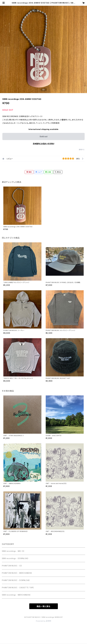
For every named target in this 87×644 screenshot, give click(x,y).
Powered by (44, 621)
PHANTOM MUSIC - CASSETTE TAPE (18, 588)
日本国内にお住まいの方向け (44, 144)
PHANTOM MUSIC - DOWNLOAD (16, 580)
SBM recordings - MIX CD (13, 551)
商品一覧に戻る (44, 606)
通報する (82, 150)
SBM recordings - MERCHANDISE (16, 595)
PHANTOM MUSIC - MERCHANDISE (17, 573)
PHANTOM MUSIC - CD (12, 566)
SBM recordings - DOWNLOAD (15, 558)
